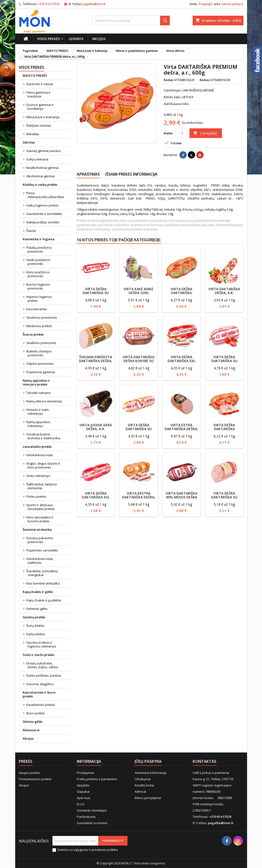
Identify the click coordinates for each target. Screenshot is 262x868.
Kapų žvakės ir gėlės (38, 592)
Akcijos (99, 39)
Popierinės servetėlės (42, 550)
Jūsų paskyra (148, 761)
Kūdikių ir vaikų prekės (40, 185)
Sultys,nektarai (37, 159)
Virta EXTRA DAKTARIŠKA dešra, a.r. (181, 429)
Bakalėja (33, 134)
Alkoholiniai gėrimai (40, 176)
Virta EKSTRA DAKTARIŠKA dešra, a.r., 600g (139, 497)
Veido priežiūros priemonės (38, 262)
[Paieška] (131, 21)
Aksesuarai (31, 730)
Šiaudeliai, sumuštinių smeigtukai (42, 573)
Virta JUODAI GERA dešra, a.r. (96, 427)
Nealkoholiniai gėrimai (42, 168)
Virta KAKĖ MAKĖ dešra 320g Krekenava (138, 293)
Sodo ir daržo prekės (39, 655)
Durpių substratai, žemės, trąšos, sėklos (42, 665)
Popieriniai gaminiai (41, 372)
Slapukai (83, 792)
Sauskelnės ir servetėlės (44, 214)
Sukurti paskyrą (232, 4)
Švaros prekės (33, 334)
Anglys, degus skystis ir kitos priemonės (43, 465)
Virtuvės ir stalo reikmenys (38, 412)
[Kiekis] (182, 133)
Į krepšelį (205, 133)
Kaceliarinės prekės (41, 705)
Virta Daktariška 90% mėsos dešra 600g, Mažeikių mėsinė (181, 499)
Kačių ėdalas (36, 634)
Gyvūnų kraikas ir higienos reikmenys (41, 644)
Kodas (168, 80)
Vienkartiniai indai (39, 455)
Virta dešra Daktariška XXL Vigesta (96, 497)
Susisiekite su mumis (92, 823)
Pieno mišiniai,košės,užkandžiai (45, 195)
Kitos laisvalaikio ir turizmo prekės (40, 519)
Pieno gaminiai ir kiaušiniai (38, 94)
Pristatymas (85, 773)
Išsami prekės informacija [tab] (131, 174)
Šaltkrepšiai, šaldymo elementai (42, 486)
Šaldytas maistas (39, 125)
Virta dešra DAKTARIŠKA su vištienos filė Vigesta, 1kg (139, 431)
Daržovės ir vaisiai (40, 84)
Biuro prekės (36, 713)
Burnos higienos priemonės (38, 286)
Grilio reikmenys (38, 476)
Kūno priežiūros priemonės (38, 274)
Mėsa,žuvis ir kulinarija (43, 117)
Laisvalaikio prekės (37, 447)
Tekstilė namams (39, 393)
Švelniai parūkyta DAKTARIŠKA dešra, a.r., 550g (96, 361)
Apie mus (84, 798)
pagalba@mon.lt (94, 4)
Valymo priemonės (40, 364)
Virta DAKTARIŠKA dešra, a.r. (224, 291)
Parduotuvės (86, 817)
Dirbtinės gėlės (37, 609)
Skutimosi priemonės (42, 317)
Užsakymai (143, 779)
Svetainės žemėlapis (92, 810)
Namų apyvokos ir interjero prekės (36, 382)
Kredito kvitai (144, 785)
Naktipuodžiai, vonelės (43, 222)
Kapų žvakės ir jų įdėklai (44, 600)
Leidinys (76, 39)
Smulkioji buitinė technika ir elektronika (43, 436)
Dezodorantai (36, 309)
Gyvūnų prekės (34, 617)
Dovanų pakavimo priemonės (40, 540)
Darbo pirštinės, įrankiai (44, 675)
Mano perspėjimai (148, 798)
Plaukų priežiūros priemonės (39, 249)
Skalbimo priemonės (41, 343)
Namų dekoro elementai (44, 401)
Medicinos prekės (39, 326)
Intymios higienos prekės (39, 299)
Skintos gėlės (33, 722)
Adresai (140, 792)
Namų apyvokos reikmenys (38, 424)
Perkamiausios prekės (35, 779)
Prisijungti (206, 4)
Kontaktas (205, 761)
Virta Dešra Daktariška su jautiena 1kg (96, 293)
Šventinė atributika (37, 530)
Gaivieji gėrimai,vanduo (43, 151)
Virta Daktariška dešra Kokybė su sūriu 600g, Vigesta (138, 363)
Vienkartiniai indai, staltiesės (40, 561)
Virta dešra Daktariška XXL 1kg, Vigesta (181, 361)
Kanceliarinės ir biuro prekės (39, 694)
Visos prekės (49, 39)
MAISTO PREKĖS (35, 76)
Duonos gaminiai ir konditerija (40, 107)
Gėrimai (29, 142)
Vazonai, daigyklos (40, 684)
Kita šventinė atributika (43, 583)
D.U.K (81, 804)
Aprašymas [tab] (88, 174)
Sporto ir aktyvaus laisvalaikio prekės (41, 507)
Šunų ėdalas (35, 626)
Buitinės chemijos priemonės (39, 353)
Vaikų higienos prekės (42, 205)
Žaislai (31, 231)
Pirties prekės (36, 496)
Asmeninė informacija (151, 773)
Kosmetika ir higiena (39, 239)
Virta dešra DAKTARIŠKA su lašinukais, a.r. (224, 361)
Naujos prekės (29, 773)
